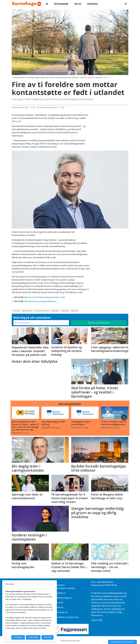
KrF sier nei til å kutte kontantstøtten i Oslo (45, 297)
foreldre (65, 311)
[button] (124, 418)
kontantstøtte (42, 311)
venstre (55, 311)
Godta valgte (33, 637)
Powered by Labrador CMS (70, 641)
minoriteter (27, 311)
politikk (16, 311)
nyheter (75, 311)
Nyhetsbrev (93, 4)
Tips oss (78, 4)
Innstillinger (18, 637)
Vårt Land (16, 121)
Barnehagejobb (61, 4)
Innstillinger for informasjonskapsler (122, 642)
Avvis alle (48, 637)
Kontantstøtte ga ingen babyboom (40, 301)
